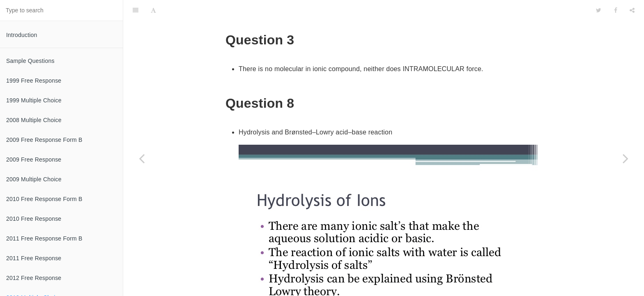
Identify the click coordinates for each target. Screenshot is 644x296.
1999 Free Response (34, 81)
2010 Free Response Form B (44, 199)
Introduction (22, 35)
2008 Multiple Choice (34, 120)
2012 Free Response (34, 278)
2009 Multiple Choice (34, 179)
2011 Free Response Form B (44, 238)
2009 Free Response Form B (44, 140)
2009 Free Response (34, 160)
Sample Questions (30, 61)
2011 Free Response (34, 258)
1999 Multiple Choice (34, 100)
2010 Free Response (34, 219)
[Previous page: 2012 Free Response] (142, 158)
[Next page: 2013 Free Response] (626, 158)
